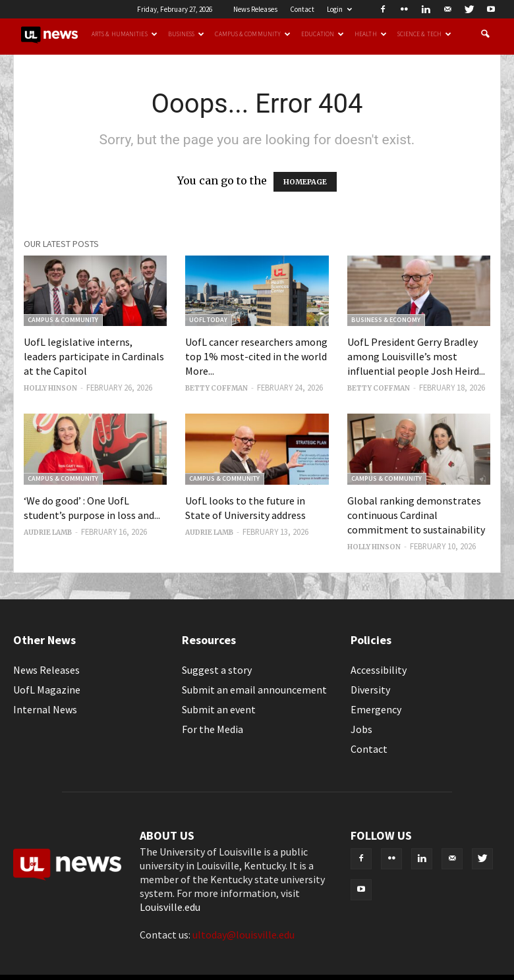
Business (186, 34)
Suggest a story (217, 670)
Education (323, 34)
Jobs (361, 729)
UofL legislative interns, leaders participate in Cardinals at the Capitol (94, 356)
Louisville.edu (170, 907)
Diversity (370, 690)
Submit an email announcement (254, 690)
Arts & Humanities (125, 34)
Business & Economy (386, 320)
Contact (302, 9)
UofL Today (208, 320)
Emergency (376, 709)
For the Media (213, 729)
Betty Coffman (216, 388)
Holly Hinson (50, 388)
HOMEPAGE (305, 182)
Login (339, 9)
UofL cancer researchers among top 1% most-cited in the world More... (256, 356)
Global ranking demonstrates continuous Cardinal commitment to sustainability (416, 515)
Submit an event (219, 709)
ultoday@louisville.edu (243, 935)
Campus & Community (253, 34)
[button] (485, 34)
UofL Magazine (47, 690)
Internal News (45, 709)
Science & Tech (424, 34)
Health (371, 34)
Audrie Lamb (48, 532)
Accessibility (379, 670)
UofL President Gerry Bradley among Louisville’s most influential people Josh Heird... (416, 356)
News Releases (255, 9)
